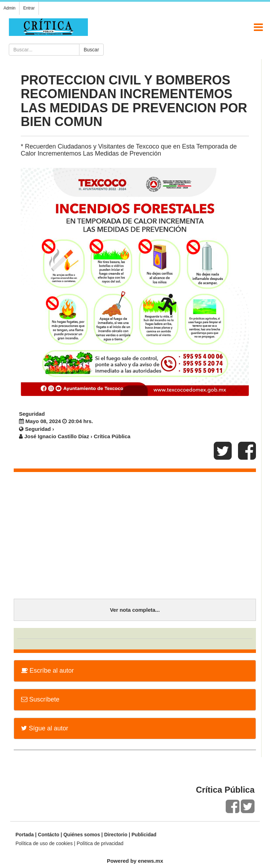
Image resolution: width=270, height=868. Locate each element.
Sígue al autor (45, 728)
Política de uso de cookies (44, 843)
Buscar (91, 50)
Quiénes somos (82, 835)
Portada (25, 835)
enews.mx (150, 861)
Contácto (49, 835)
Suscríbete (40, 699)
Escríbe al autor (47, 671)
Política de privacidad (100, 843)
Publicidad (144, 835)
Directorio (116, 835)
